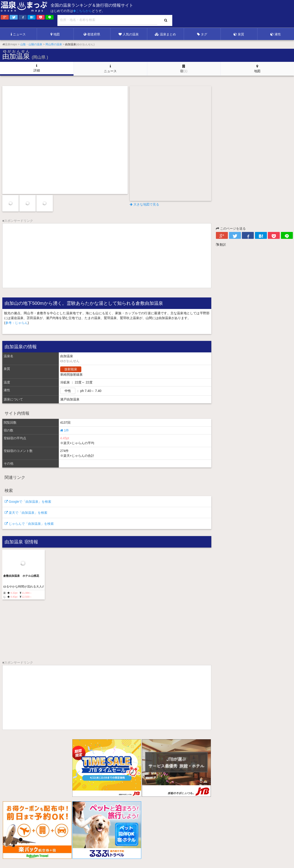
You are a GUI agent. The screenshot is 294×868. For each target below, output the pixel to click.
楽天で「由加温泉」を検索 (26, 513)
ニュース (18, 34)
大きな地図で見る (144, 204)
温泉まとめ (165, 34)
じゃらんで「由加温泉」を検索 (29, 524)
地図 (55, 34)
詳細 (37, 68)
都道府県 (92, 34)
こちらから (82, 11)
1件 (65, 430)
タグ (202, 34)
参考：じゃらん (17, 323)
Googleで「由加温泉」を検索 (28, 502)
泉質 (239, 34)
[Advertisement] (200, 14)
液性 (276, 34)
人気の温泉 (129, 34)
